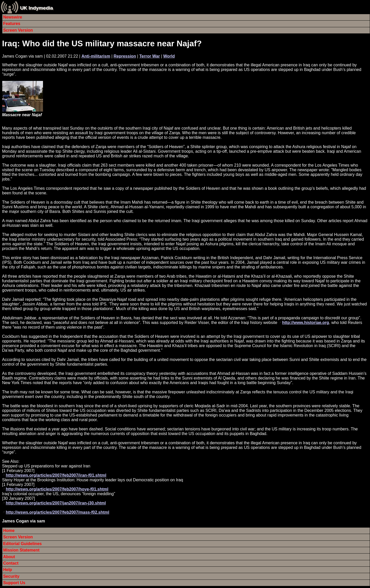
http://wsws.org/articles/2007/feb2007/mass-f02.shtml (57, 512)
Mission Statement (21, 550)
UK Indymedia (36, 8)
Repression (125, 56)
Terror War (150, 56)
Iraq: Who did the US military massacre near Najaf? (102, 43)
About (9, 557)
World (169, 56)
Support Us (14, 583)
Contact (11, 563)
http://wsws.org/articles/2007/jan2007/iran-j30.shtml (56, 503)
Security (11, 576)
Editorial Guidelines (22, 544)
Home (9, 531)
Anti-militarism (96, 56)
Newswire (13, 17)
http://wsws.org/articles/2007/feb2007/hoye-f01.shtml (57, 489)
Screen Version (18, 30)
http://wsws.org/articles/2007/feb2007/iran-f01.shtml (56, 475)
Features (12, 24)
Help (8, 570)
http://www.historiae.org (306, 323)
